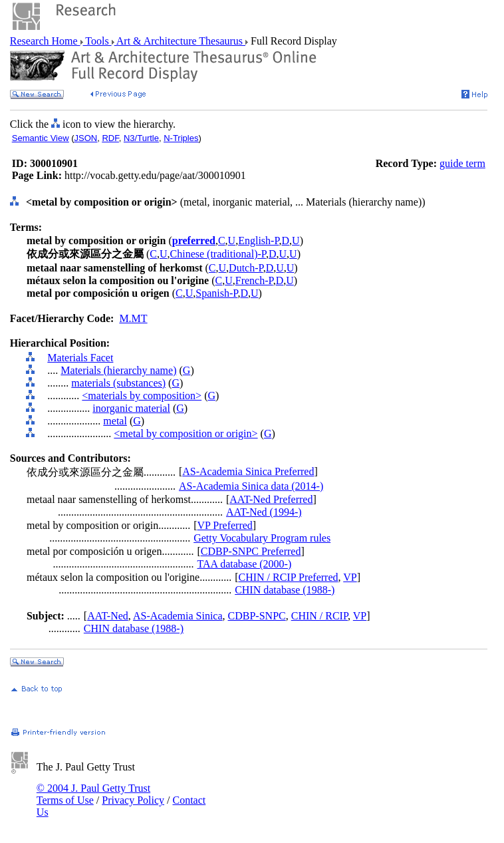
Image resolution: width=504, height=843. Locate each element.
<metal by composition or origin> (186, 433)
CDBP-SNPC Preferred (251, 551)
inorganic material (131, 408)
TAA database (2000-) (244, 564)
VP (350, 577)
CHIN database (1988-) (285, 590)
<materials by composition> (142, 396)
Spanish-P (216, 293)
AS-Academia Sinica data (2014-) (251, 486)
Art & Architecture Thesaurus (180, 41)
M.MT (133, 318)
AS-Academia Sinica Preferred (248, 471)
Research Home (45, 41)
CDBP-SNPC (257, 616)
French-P (254, 280)
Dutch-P (246, 268)
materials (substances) (118, 383)
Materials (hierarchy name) (118, 370)
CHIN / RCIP (319, 616)
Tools (97, 41)
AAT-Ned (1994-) (264, 512)
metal (115, 421)
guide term (462, 163)
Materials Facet (80, 358)
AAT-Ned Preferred (271, 499)
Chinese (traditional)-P (218, 254)
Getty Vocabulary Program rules (262, 538)
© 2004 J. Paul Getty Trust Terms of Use (93, 794)
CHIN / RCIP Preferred (288, 577)
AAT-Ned (108, 616)
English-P (258, 241)
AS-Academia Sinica (178, 616)
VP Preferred (224, 525)
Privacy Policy (133, 800)
